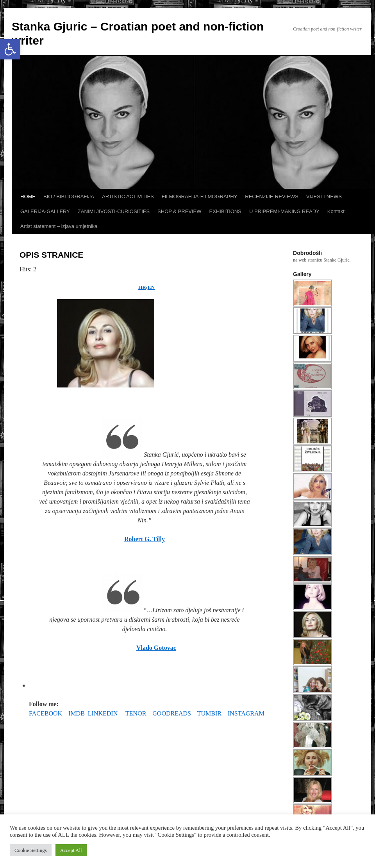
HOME (28, 196)
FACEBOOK (46, 713)
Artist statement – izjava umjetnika (59, 226)
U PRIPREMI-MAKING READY (284, 211)
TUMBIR (209, 713)
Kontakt (336, 211)
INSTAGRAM (246, 713)
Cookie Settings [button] (31, 850)
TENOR (136, 713)
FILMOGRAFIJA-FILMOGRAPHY (200, 196)
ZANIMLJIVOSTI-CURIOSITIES (114, 211)
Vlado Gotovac (156, 648)
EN (151, 287)
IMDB (77, 713)
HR (142, 287)
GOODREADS (172, 713)
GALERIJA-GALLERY (45, 211)
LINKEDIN (103, 713)
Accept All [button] (71, 850)
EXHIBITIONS (225, 211)
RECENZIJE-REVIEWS (272, 196)
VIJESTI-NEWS (324, 196)
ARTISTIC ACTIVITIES (128, 196)
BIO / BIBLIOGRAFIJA (69, 196)
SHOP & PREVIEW (179, 211)
